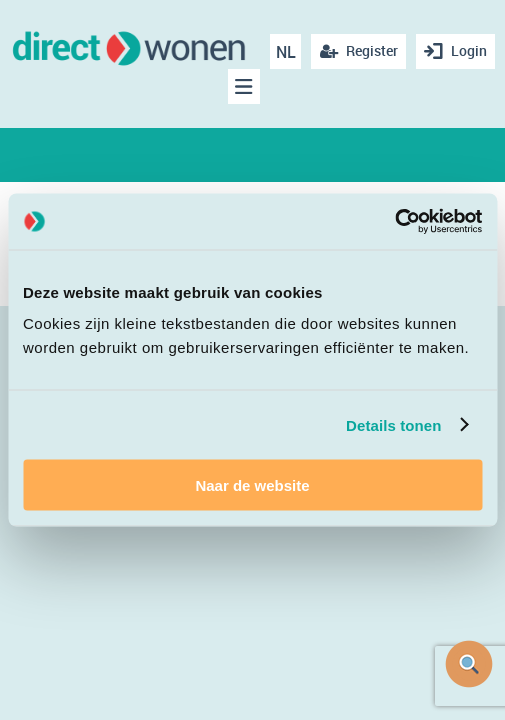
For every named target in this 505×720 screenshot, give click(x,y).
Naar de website (252, 485)
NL (286, 52)
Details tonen (393, 424)
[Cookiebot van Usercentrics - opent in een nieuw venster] (394, 222)
